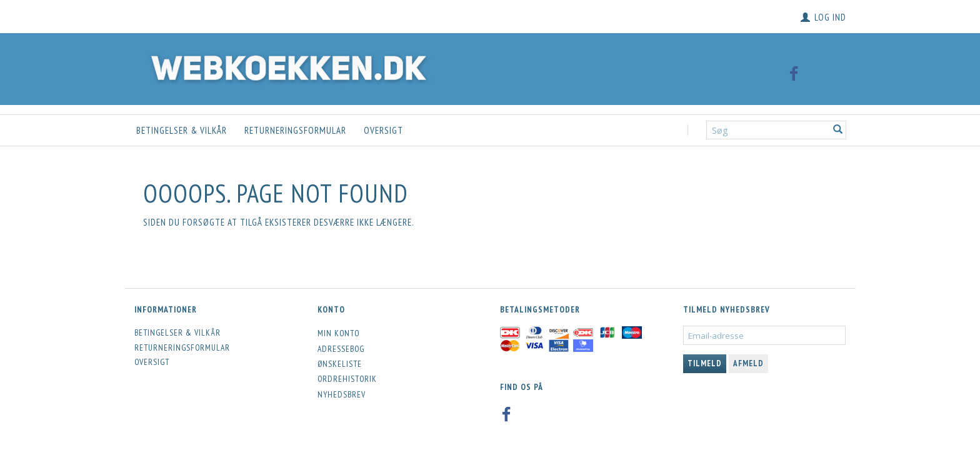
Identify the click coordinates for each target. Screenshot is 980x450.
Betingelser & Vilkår (182, 130)
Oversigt (383, 130)
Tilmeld (705, 363)
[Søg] (838, 130)
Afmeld (748, 363)
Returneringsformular (295, 130)
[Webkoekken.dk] (286, 66)
